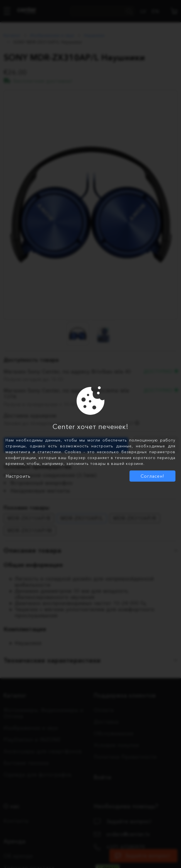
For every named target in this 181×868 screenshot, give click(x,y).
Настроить (18, 476)
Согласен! (152, 476)
